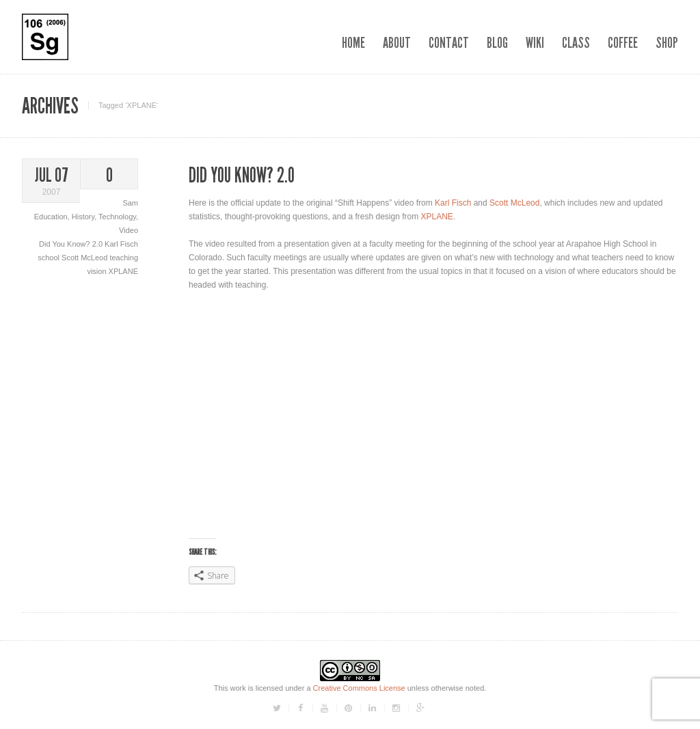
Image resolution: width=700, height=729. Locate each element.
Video (129, 230)
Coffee (623, 43)
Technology (117, 217)
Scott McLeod (85, 258)
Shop (667, 43)
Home (353, 43)
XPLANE (123, 271)
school (50, 258)
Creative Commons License (359, 688)
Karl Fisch (121, 244)
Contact (449, 43)
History (83, 217)
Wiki (535, 43)
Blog (497, 43)
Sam (130, 203)
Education (51, 217)
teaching (124, 258)
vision (97, 271)
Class (576, 43)
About (397, 43)
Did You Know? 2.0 (72, 244)
